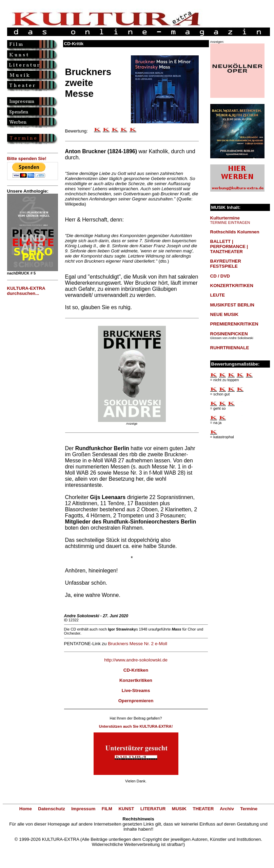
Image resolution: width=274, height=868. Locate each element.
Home (26, 809)
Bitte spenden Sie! (27, 158)
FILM (107, 809)
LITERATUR (153, 809)
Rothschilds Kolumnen (235, 232)
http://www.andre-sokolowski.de (136, 660)
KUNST (126, 809)
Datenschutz (51, 809)
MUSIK (179, 809)
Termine (249, 809)
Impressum (83, 809)
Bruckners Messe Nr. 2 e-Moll (138, 644)
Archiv (227, 809)
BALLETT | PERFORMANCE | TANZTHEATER (229, 246)
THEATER (203, 809)
